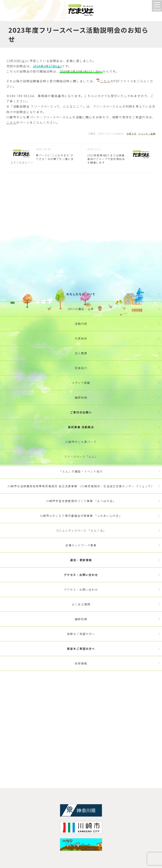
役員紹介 (81, 368)
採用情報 (81, 663)
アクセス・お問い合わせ (81, 575)
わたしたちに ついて (81, 294)
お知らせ (132, 133)
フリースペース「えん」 (81, 457)
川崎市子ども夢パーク (81, 442)
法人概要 (81, 353)
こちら (105, 81)
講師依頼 (81, 397)
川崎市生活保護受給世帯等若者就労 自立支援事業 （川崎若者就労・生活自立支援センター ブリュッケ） (81, 486)
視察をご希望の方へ (81, 634)
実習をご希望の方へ (81, 649)
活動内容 (81, 324)
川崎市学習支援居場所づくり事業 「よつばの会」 (81, 501)
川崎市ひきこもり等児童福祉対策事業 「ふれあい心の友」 (81, 516)
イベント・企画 (147, 133)
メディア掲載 (81, 383)
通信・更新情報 (81, 560)
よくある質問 (81, 604)
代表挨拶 (81, 338)
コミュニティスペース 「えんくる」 (81, 530)
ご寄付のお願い (81, 412)
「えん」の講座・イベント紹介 (81, 471)
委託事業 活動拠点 (81, 427)
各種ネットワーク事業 (81, 545)
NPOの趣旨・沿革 (81, 309)
